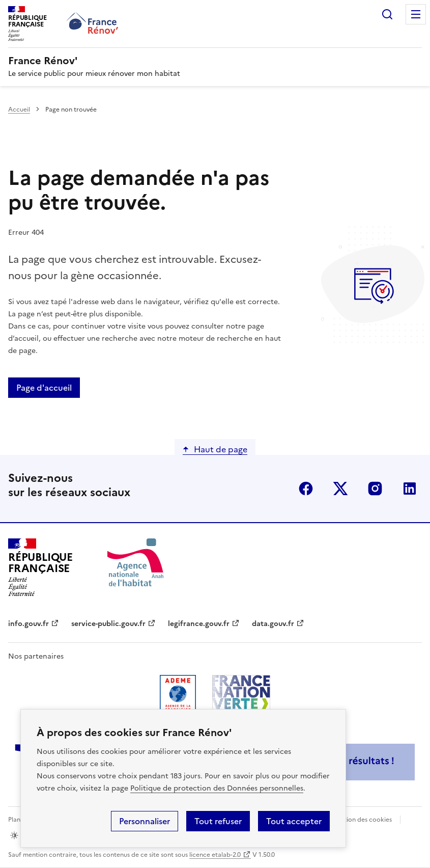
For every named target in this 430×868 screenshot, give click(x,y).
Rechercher (387, 14)
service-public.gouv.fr (108, 624)
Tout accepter (294, 821)
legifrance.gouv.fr (199, 624)
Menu (416, 14)
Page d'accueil (44, 388)
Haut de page (221, 449)
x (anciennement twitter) (340, 489)
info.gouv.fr (28, 624)
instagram (375, 489)
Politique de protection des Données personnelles (217, 788)
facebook (306, 489)
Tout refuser (218, 821)
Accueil (19, 110)
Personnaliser (145, 821)
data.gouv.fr (273, 624)
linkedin (410, 489)
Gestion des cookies (362, 820)
